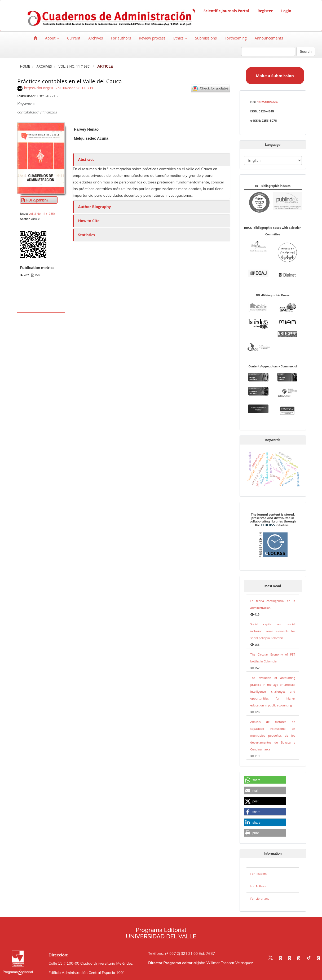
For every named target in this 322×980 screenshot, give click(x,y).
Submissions (206, 38)
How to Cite (89, 221)
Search (306, 51)
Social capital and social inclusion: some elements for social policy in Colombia (273, 631)
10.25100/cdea (267, 102)
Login (286, 11)
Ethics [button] (180, 38)
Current (74, 38)
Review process (152, 38)
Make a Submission (275, 76)
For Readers (259, 874)
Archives (96, 38)
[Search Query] (268, 51)
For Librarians (260, 898)
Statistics (87, 235)
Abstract (86, 159)
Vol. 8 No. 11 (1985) (75, 66)
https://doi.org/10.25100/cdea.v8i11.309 (58, 88)
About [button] (52, 38)
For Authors (258, 886)
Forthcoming (236, 38)
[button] (265, 780)
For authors (121, 38)
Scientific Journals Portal (226, 11)
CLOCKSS (268, 525)
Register (265, 11)
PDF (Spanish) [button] (36, 200)
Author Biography (95, 207)
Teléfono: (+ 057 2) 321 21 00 (173, 953)
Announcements (269, 38)
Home (25, 66)
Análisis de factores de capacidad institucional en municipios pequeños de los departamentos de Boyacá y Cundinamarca (273, 735)
